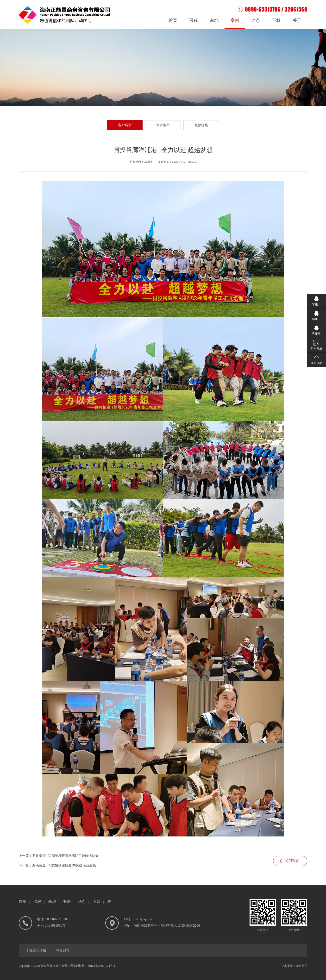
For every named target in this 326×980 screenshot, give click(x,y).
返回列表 (292, 861)
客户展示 (125, 125)
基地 (214, 20)
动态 (256, 20)
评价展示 (163, 125)
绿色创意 (63, 950)
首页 (173, 20)
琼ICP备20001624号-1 (102, 966)
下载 (276, 20)
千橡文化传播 (36, 950)
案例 (235, 20)
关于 (297, 20)
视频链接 (201, 125)
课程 (194, 20)
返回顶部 (316, 363)
